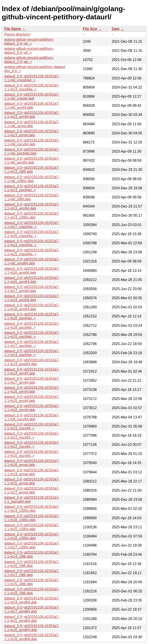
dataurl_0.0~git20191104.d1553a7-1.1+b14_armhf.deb (32, 371)
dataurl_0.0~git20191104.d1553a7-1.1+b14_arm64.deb (32, 298)
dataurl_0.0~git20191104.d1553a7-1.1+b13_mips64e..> (32, 87)
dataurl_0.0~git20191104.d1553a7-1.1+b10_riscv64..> (32, 454)
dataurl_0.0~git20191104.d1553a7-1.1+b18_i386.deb (32, 591)
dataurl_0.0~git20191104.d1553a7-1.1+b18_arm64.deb (32, 307)
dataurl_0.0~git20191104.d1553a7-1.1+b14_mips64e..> (32, 243)
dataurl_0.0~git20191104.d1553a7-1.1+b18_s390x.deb (32, 536)
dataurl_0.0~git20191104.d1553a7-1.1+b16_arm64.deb (32, 271)
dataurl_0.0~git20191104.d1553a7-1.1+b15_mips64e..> (32, 252)
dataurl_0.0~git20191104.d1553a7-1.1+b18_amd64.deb (32, 637)
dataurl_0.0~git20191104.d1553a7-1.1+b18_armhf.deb (32, 408)
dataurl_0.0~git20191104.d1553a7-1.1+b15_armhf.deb (32, 399)
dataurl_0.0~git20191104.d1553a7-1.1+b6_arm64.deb (32, 160)
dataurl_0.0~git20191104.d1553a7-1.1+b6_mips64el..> (32, 78)
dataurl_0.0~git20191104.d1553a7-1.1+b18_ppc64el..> (32, 326)
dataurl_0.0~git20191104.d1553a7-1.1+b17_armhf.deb (32, 381)
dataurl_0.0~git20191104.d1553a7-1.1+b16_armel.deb (32, 463)
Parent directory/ (17, 34)
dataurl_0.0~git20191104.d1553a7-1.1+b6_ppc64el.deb (32, 151)
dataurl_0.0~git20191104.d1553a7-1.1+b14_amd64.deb (32, 600)
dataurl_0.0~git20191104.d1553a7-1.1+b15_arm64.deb (32, 280)
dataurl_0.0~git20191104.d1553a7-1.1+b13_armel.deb (32, 133)
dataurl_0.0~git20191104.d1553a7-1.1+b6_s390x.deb (32, 179)
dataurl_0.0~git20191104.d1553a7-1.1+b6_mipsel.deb (32, 96)
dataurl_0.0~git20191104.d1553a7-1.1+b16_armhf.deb (32, 390)
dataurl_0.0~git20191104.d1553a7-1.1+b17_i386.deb (32, 573)
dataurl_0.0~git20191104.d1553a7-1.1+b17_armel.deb (32, 490)
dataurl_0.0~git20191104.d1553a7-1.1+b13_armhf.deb (32, 115)
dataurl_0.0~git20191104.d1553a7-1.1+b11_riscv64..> (32, 435)
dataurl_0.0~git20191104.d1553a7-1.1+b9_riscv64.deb (32, 417)
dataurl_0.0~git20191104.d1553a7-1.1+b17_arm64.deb (32, 289)
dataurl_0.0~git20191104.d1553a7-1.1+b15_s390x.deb (32, 527)
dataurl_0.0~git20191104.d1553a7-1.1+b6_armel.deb (32, 124)
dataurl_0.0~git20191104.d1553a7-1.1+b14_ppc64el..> (32, 353)
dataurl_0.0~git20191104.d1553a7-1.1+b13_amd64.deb (32, 362)
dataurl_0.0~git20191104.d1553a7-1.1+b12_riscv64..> (32, 445)
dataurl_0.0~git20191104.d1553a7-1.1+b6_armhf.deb (32, 106)
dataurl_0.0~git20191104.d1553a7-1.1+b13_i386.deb (32, 170)
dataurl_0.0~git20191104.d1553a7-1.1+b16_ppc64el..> (32, 316)
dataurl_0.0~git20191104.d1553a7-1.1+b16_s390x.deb (32, 518)
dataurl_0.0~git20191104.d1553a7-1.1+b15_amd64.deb (32, 619)
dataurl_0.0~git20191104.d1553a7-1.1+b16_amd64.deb (32, 628)
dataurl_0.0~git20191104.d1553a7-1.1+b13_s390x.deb (32, 215)
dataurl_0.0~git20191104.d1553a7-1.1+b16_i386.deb (32, 564)
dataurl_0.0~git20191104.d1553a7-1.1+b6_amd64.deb (32, 261)
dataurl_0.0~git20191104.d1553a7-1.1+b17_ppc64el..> (32, 344)
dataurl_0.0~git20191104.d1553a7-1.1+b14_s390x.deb (32, 509)
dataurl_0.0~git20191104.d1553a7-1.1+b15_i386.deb (32, 582)
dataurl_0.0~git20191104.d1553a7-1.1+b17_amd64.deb (32, 609)
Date (116, 29)
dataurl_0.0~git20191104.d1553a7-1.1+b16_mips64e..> (32, 234)
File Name (13, 29)
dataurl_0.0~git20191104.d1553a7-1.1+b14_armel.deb (32, 472)
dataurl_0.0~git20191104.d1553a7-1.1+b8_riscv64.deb (32, 142)
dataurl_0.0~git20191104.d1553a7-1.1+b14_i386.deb (32, 554)
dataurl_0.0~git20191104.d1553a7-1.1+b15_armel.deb (32, 481)
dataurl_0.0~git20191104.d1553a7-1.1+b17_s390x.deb (32, 545)
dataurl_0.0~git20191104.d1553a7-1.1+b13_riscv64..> (32, 426)
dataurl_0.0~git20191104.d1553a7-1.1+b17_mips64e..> (32, 225)
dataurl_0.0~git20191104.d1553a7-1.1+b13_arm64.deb (32, 206)
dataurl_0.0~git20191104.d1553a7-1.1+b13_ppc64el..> (32, 188)
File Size (90, 29)
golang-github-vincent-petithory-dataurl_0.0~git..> (29, 41)
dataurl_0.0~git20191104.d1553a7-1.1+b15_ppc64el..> (32, 335)
